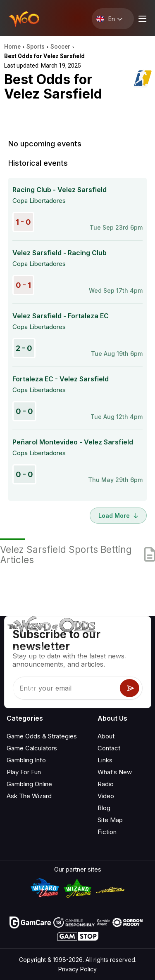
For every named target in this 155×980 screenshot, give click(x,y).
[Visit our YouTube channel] (14, 690)
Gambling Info (26, 760)
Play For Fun (24, 772)
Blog (104, 808)
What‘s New (115, 772)
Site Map (110, 820)
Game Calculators (32, 748)
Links (105, 760)
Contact (109, 748)
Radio (106, 784)
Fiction (107, 832)
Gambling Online (29, 784)
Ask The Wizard (29, 796)
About (106, 736)
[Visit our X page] (32, 690)
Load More (118, 516)
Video (106, 796)
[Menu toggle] (141, 19)
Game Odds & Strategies (42, 736)
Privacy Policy (77, 969)
